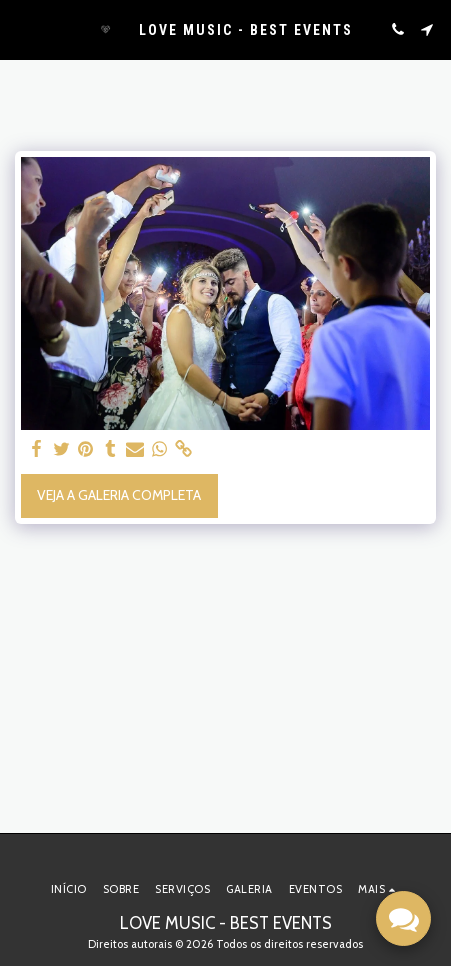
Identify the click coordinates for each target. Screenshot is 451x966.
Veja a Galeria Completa (119, 495)
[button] (22, 29)
